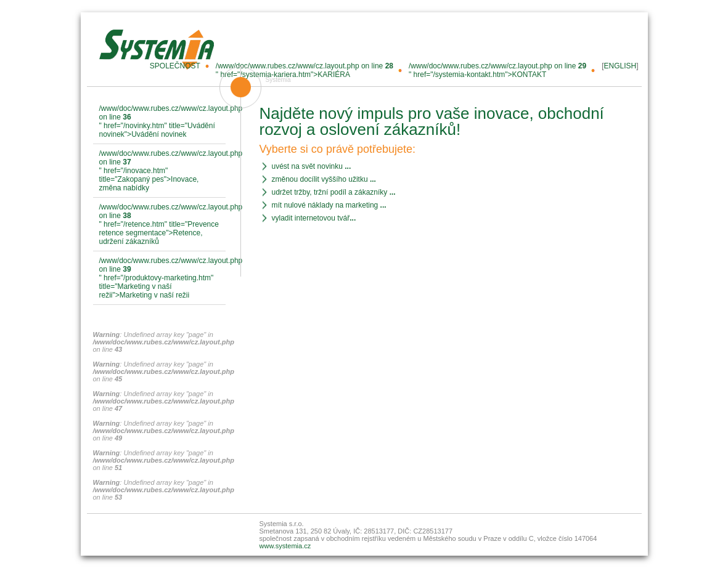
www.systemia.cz (285, 546)
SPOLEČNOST (175, 66)
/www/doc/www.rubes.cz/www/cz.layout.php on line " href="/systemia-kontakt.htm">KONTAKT (497, 70)
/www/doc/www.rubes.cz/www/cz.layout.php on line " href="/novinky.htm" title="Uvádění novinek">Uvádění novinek (162, 121)
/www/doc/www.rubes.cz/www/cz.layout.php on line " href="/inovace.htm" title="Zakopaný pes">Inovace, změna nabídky (162, 171)
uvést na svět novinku (312, 166)
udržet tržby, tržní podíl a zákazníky (334, 192)
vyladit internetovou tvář (314, 218)
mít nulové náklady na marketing (329, 205)
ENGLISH (620, 66)
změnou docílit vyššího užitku (324, 179)
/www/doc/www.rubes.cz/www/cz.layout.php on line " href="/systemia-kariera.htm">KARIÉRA (305, 70)
